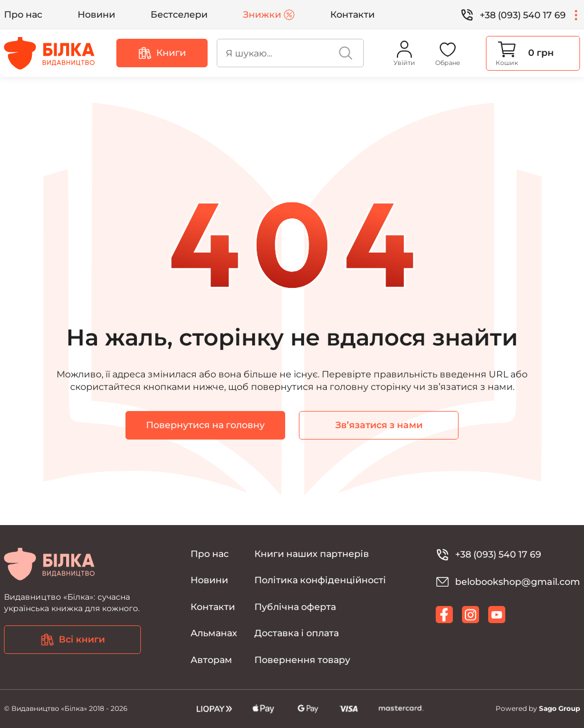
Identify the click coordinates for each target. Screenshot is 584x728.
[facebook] (444, 615)
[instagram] (471, 615)
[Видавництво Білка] (50, 53)
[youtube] (497, 615)
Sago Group (559, 708)
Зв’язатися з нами (379, 425)
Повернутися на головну (205, 425)
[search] (290, 53)
